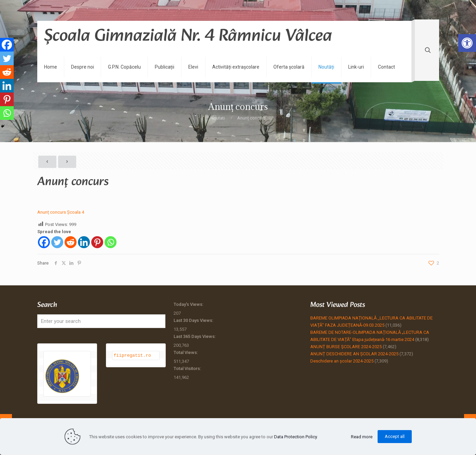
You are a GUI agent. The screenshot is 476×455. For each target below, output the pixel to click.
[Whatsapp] (111, 242)
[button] (467, 43)
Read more (362, 437)
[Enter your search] (101, 321)
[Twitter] (57, 242)
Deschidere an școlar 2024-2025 (342, 361)
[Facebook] (44, 242)
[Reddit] (71, 242)
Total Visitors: (188, 368)
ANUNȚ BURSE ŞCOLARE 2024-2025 (346, 347)
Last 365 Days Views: (195, 336)
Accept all (395, 436)
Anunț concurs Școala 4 (61, 212)
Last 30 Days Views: (194, 320)
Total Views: (186, 352)
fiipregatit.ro (132, 355)
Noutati (218, 118)
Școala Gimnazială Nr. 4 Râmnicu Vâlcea (188, 36)
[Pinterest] (97, 242)
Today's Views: (189, 304)
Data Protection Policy (295, 437)
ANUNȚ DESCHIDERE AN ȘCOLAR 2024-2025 (354, 354)
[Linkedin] (84, 242)
